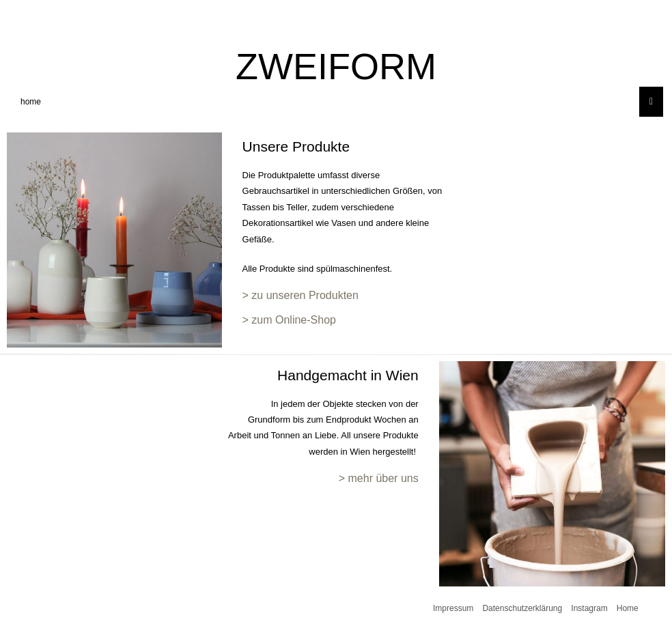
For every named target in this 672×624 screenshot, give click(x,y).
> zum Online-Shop (289, 320)
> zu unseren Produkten (300, 295)
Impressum (453, 608)
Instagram (589, 608)
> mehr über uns (379, 478)
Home (628, 608)
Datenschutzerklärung (522, 608)
